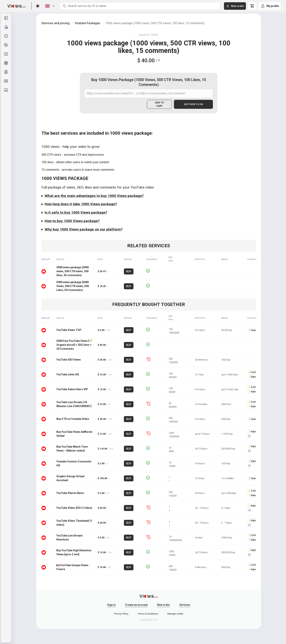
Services (185, 605)
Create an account (136, 605)
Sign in (111, 605)
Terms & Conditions (148, 614)
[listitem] (6, 18)
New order (164, 605)
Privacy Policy (121, 614)
